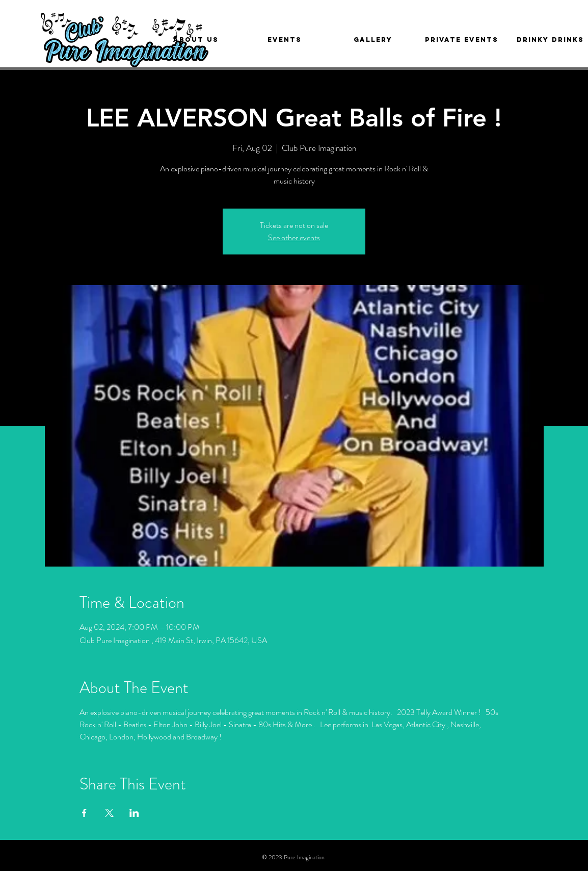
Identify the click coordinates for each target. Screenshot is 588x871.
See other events (294, 237)
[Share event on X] (109, 813)
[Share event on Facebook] (84, 813)
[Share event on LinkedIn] (134, 813)
